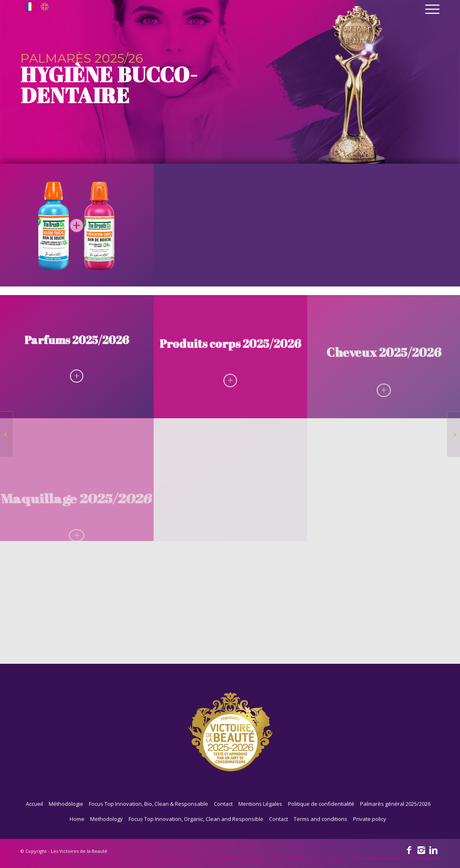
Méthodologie (66, 804)
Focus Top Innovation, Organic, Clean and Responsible (196, 819)
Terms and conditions (321, 819)
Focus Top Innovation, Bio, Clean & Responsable (148, 804)
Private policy (370, 819)
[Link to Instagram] (421, 850)
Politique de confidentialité (321, 804)
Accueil (34, 804)
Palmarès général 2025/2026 (395, 804)
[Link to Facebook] (409, 850)
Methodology (107, 819)
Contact (223, 804)
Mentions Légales (260, 804)
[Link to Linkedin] (433, 850)
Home (77, 819)
